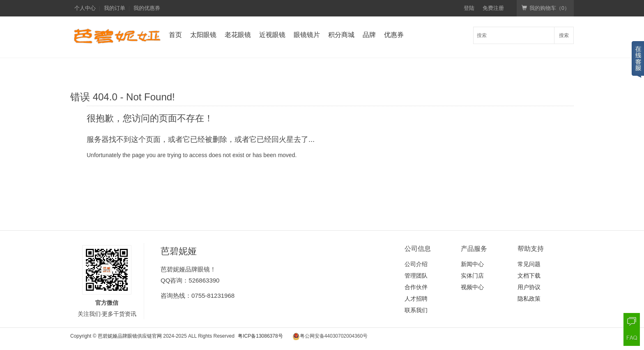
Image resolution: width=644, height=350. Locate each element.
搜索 (564, 35)
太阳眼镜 (203, 35)
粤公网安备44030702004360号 (334, 336)
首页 (175, 35)
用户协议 (529, 287)
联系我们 (416, 310)
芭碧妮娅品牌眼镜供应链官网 (130, 336)
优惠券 (394, 35)
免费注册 (493, 8)
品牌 (369, 35)
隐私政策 (529, 299)
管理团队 (416, 276)
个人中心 (85, 8)
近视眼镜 (272, 35)
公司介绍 (416, 264)
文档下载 (529, 276)
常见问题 (529, 264)
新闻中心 (472, 264)
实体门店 (472, 276)
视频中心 (472, 287)
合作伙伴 (416, 287)
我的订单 (115, 8)
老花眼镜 (238, 35)
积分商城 (341, 35)
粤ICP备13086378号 (260, 336)
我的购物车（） (546, 8)
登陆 (469, 8)
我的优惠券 (147, 8)
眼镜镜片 (307, 35)
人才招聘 (416, 299)
